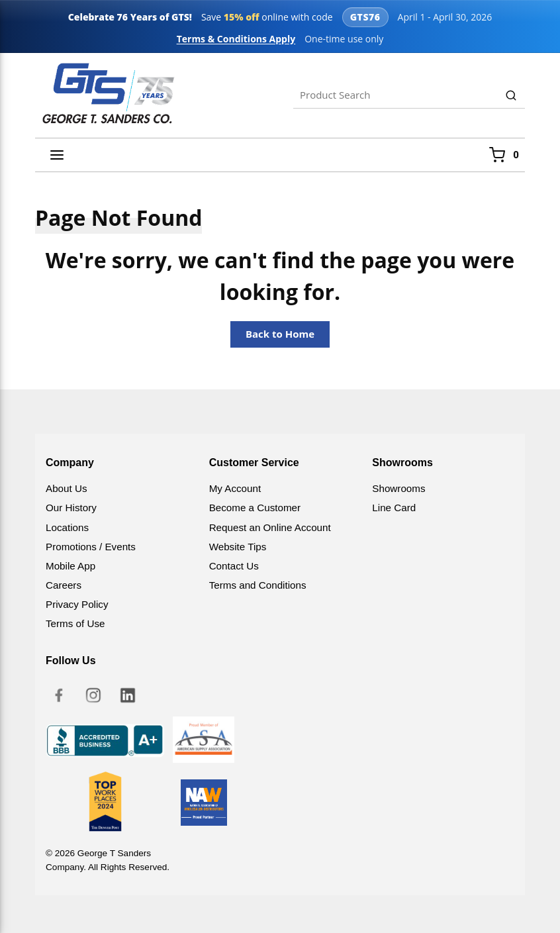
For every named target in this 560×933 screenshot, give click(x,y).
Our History (71, 508)
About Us (66, 488)
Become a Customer (255, 508)
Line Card (394, 508)
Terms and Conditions (258, 585)
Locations (67, 527)
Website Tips (238, 547)
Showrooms (398, 488)
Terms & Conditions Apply (236, 39)
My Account (235, 488)
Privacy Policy (77, 604)
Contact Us (234, 566)
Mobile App (70, 566)
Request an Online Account (270, 527)
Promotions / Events (91, 547)
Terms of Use (75, 623)
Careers (64, 585)
